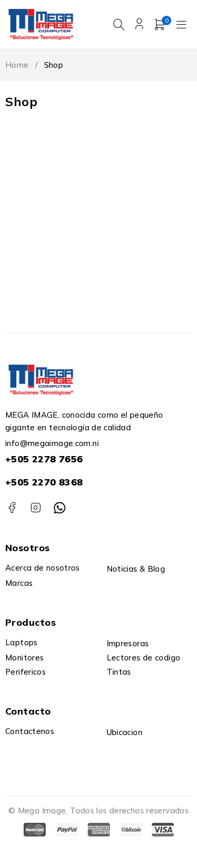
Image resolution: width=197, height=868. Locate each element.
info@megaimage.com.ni (52, 443)
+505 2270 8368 (44, 482)
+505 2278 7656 (44, 459)
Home (17, 65)
